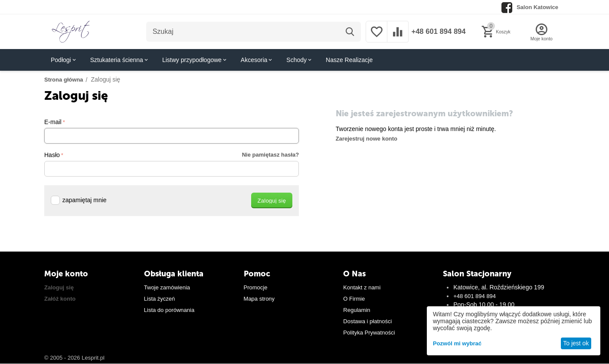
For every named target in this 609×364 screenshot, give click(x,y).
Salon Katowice (537, 7)
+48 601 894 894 (437, 32)
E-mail (53, 122)
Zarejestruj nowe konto (367, 139)
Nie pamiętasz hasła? (271, 155)
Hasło (52, 155)
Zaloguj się (59, 287)
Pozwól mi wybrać (457, 343)
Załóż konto (60, 299)
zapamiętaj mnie (79, 200)
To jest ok (576, 343)
